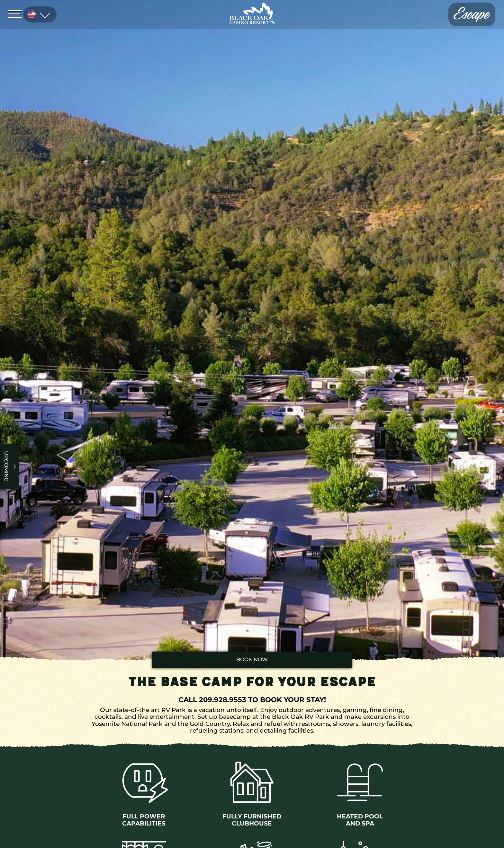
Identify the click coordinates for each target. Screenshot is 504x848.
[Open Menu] (17, 14)
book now (252, 659)
